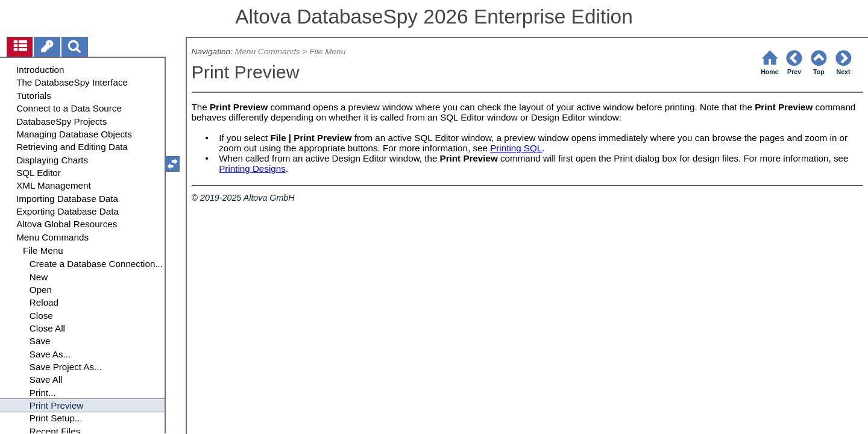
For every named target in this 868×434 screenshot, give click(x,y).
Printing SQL (516, 148)
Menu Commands (268, 52)
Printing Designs (252, 168)
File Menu (327, 52)
